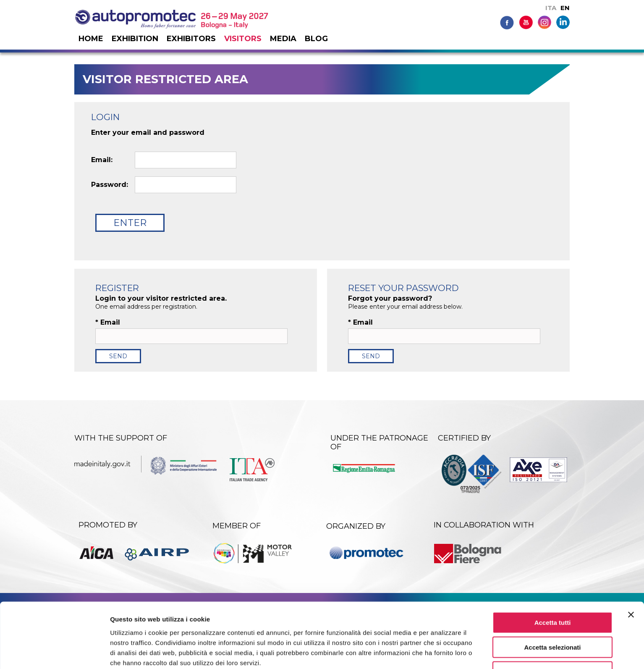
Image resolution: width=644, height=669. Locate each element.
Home (91, 39)
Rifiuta (553, 635)
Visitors (243, 39)
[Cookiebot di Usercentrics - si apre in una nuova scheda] (54, 653)
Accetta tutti (553, 585)
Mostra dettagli (442, 652)
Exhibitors (191, 39)
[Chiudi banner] (631, 577)
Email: (102, 160)
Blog (316, 39)
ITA (551, 8)
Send (118, 356)
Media (283, 39)
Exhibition (135, 39)
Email (108, 323)
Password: (110, 185)
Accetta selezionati (552, 610)
